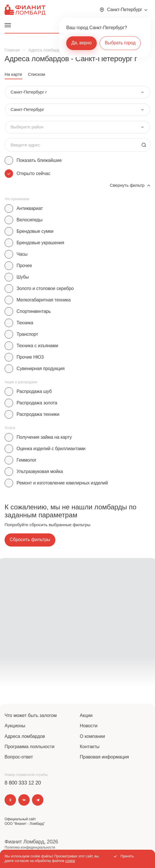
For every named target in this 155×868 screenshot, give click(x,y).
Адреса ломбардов (25, 736)
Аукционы (15, 726)
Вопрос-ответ (19, 757)
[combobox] (77, 92)
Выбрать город (120, 43)
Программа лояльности (30, 747)
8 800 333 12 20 (23, 783)
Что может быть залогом (31, 715)
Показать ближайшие (39, 160)
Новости (89, 726)
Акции (86, 715)
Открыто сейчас (34, 173)
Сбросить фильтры (30, 540)
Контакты (90, 747)
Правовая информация (104, 757)
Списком (37, 74)
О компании (92, 736)
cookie (70, 861)
